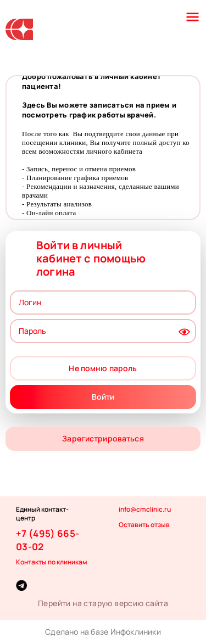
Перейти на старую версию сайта (103, 603)
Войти (103, 397)
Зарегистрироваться (103, 438)
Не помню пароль (103, 368)
